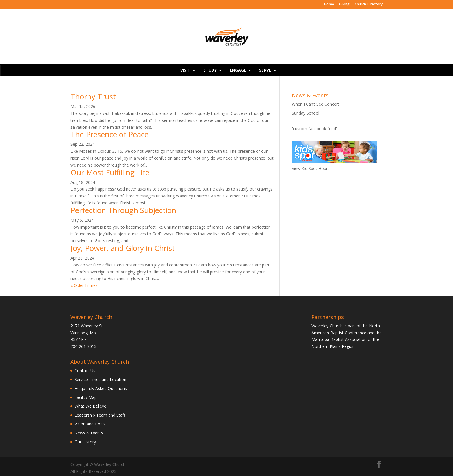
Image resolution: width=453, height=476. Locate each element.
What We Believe (90, 406)
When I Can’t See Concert (315, 104)
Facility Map (86, 397)
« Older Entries (84, 285)
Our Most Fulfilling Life (110, 172)
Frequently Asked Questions (101, 388)
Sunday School (306, 113)
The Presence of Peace (109, 134)
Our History (85, 442)
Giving (344, 5)
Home (329, 5)
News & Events (89, 433)
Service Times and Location (100, 379)
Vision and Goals (90, 424)
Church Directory (369, 5)
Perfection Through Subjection (123, 210)
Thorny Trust (93, 96)
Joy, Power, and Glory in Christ (123, 248)
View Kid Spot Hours (311, 168)
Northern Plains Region (333, 346)
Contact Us (85, 370)
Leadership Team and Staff (100, 415)
